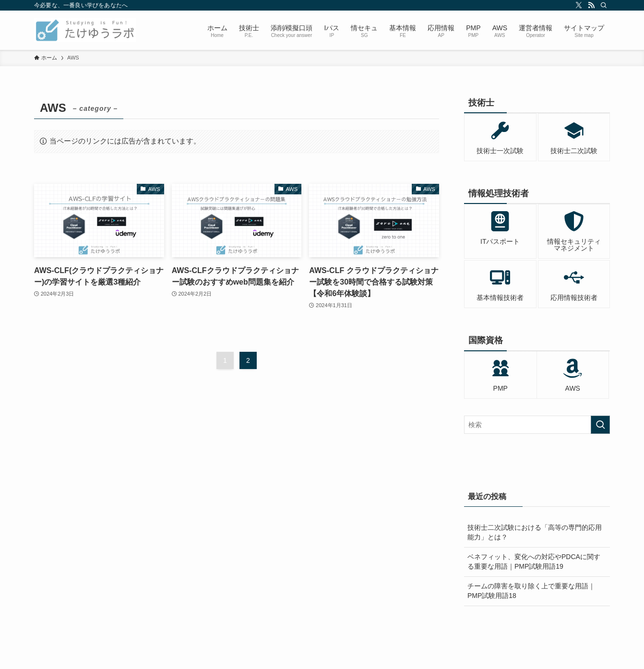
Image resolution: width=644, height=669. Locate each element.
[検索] (604, 5)
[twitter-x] (579, 5)
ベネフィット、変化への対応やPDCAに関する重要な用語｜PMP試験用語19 (534, 561)
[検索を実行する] (600, 425)
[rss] (591, 5)
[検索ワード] (537, 425)
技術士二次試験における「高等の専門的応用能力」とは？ (535, 532)
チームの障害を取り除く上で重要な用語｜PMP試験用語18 (531, 591)
